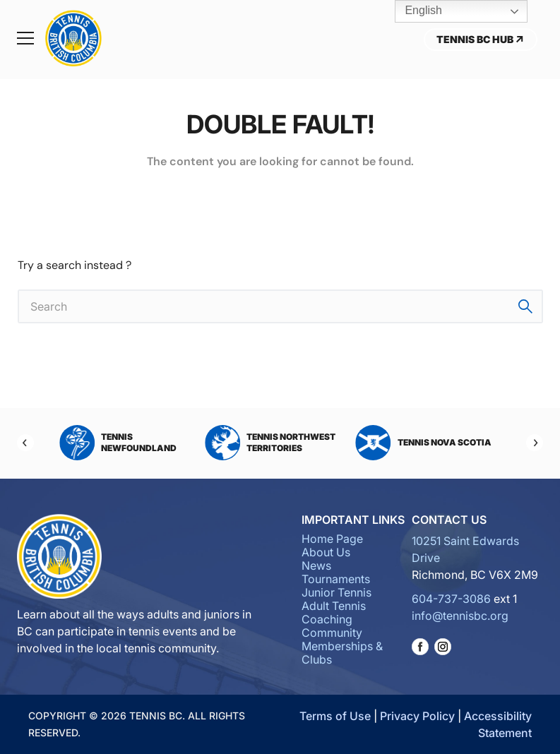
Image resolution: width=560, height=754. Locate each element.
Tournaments (336, 579)
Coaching (327, 619)
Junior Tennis (336, 592)
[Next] (535, 443)
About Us (326, 552)
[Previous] (25, 443)
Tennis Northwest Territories (270, 443)
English (413, 11)
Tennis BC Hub (481, 39)
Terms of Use (335, 716)
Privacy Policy (417, 716)
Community (332, 633)
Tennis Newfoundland (118, 443)
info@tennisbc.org (460, 616)
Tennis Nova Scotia (424, 443)
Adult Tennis (334, 606)
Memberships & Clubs (342, 653)
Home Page (332, 539)
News (316, 565)
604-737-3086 (451, 599)
